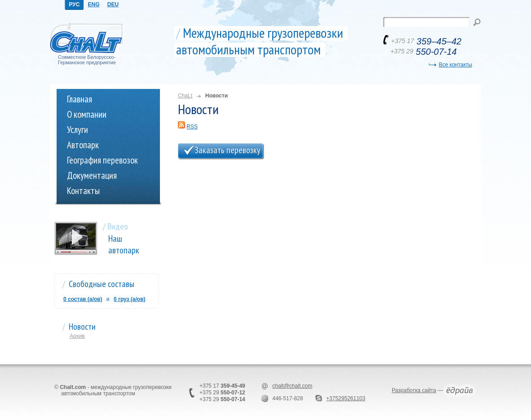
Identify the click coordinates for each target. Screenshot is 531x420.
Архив (77, 336)
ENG (93, 4)
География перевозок (102, 160)
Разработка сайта (414, 390)
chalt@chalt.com (292, 386)
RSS (192, 127)
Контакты (83, 191)
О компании (87, 114)
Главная (80, 99)
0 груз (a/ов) (130, 299)
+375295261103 (346, 398)
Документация (92, 175)
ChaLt (185, 96)
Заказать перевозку (228, 150)
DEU (113, 4)
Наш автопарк (124, 244)
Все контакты (456, 65)
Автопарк (83, 145)
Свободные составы (102, 284)
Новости (82, 327)
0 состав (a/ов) (83, 299)
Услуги (77, 130)
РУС (75, 4)
